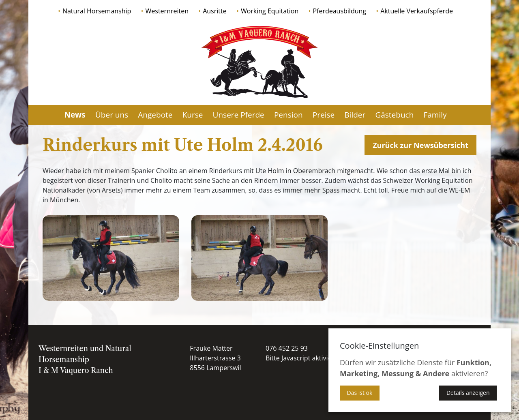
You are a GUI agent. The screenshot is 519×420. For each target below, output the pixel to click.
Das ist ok (360, 393)
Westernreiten (167, 11)
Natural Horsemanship (97, 11)
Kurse (193, 115)
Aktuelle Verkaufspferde (417, 11)
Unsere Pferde (239, 115)
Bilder (355, 115)
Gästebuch (394, 115)
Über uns (112, 115)
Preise (324, 115)
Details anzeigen (468, 393)
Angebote (155, 115)
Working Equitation (270, 11)
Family (435, 115)
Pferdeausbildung (339, 11)
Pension (288, 115)
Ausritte (215, 11)
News (75, 115)
